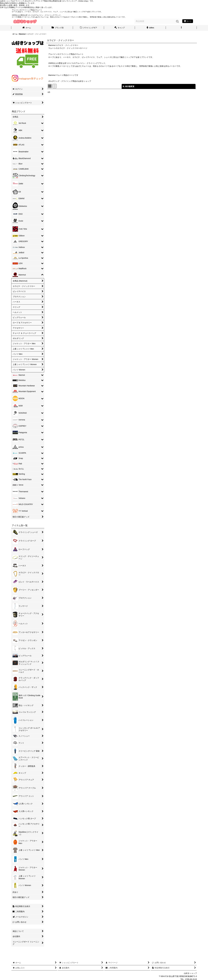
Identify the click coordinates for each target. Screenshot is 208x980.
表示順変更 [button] (129, 86)
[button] (181, 28)
